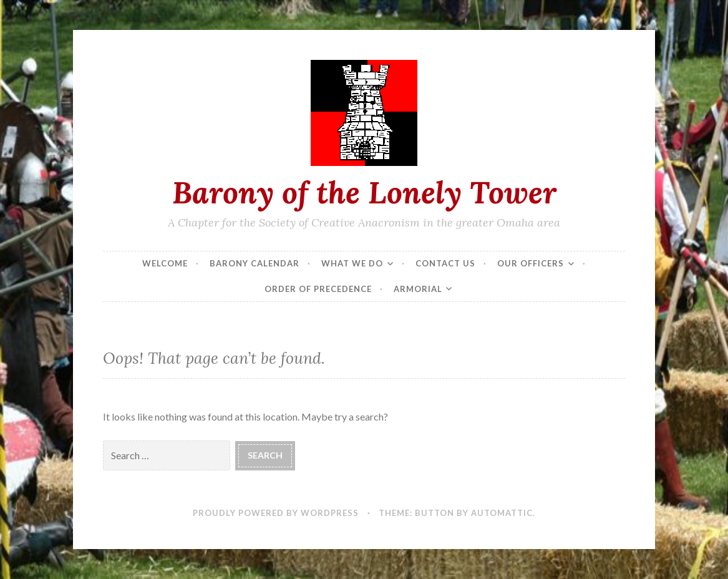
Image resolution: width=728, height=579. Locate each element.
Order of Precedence (318, 289)
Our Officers (531, 263)
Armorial (418, 289)
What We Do (352, 263)
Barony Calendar (255, 263)
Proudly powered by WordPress (276, 513)
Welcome (165, 263)
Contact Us (445, 263)
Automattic (502, 513)
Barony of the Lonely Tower (364, 192)
